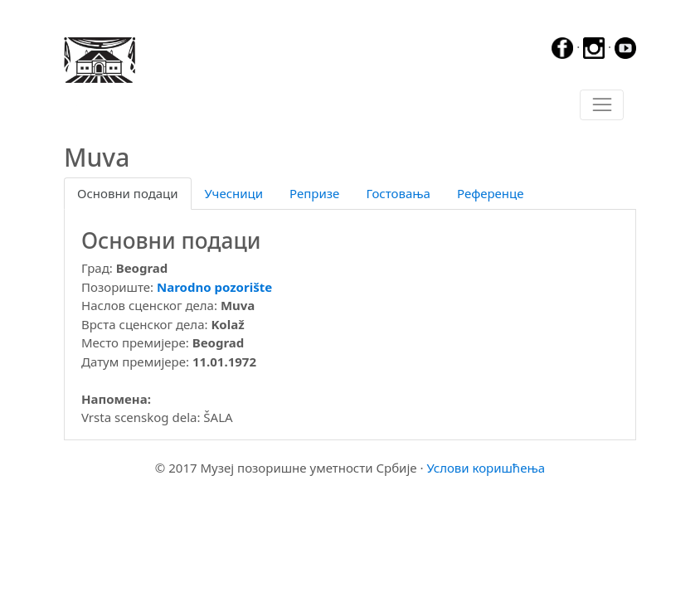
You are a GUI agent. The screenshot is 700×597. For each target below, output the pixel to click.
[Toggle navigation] (602, 105)
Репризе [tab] (314, 193)
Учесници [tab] (234, 193)
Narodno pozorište (214, 287)
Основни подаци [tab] (128, 193)
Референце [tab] (491, 193)
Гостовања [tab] (398, 193)
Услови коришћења (486, 468)
